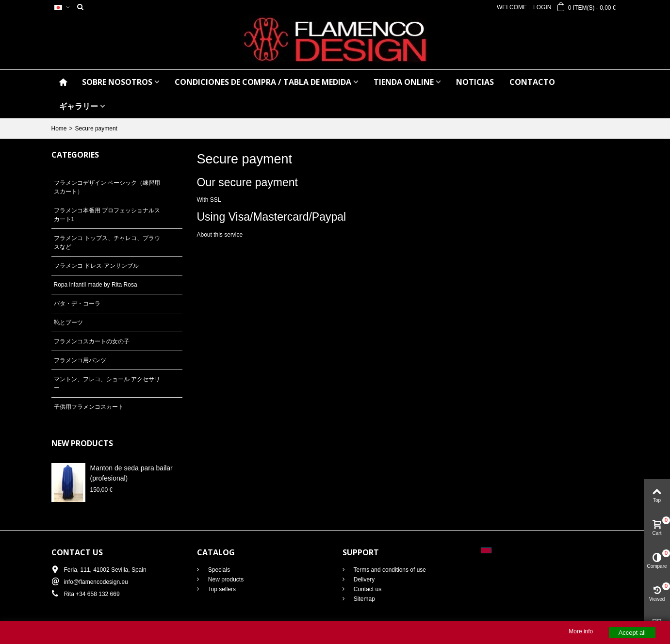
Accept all (632, 633)
